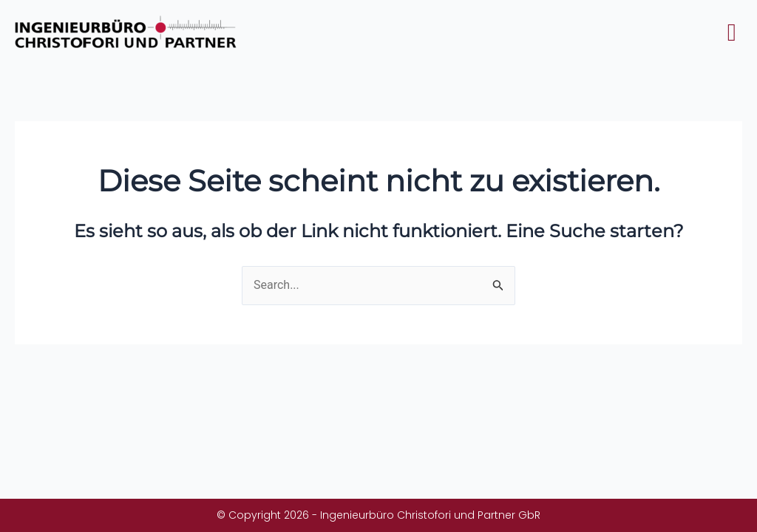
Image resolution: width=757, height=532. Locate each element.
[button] (731, 33)
